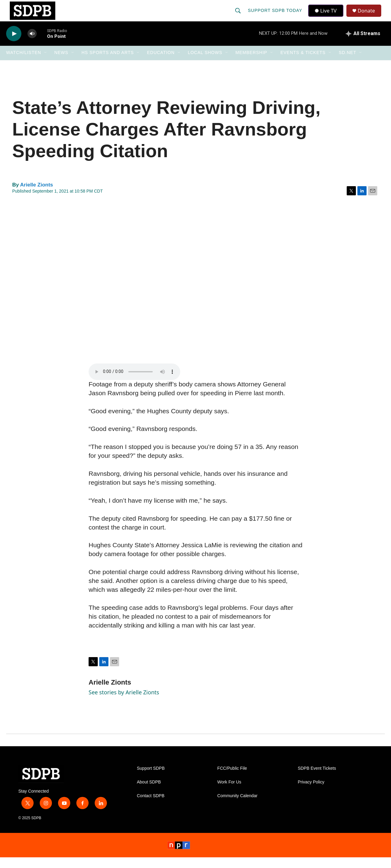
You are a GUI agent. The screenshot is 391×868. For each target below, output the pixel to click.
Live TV (327, 16)
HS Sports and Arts (108, 63)
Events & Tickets (303, 63)
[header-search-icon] (239, 16)
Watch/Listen (24, 63)
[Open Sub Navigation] (46, 63)
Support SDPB (151, 779)
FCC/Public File (232, 779)
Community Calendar (237, 807)
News (61, 63)
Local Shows (205, 63)
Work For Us (229, 793)
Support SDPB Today (276, 16)
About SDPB (149, 793)
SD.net (347, 63)
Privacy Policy (311, 793)
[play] (14, 44)
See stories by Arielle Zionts (124, 703)
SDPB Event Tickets (317, 779)
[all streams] (363, 44)
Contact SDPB (151, 807)
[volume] (32, 44)
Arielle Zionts (37, 195)
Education (161, 63)
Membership (251, 63)
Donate (369, 16)
